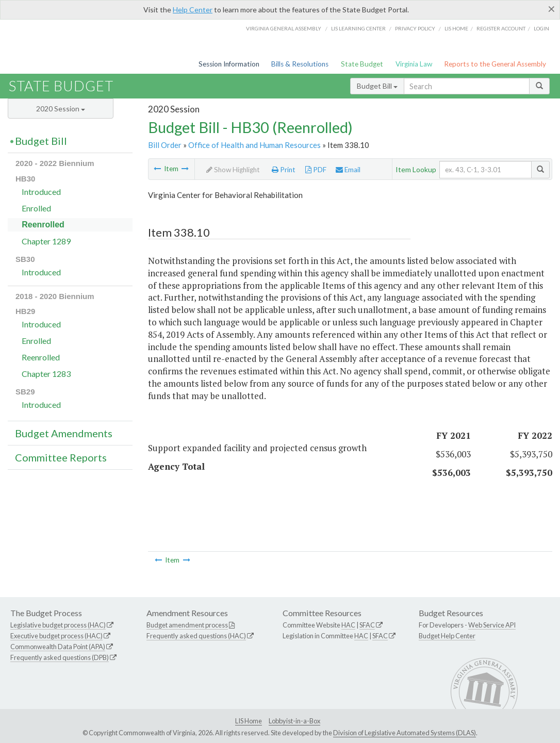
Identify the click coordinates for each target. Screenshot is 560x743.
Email (348, 170)
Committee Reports (61, 457)
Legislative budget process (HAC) (58, 625)
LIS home (456, 28)
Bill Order (165, 145)
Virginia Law (414, 64)
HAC (348, 625)
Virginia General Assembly (284, 28)
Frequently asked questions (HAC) (196, 636)
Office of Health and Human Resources (254, 145)
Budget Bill (377, 86)
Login (541, 28)
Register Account (501, 28)
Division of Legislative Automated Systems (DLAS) (405, 733)
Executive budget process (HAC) (56, 636)
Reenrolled (43, 225)
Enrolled (36, 208)
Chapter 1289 (46, 241)
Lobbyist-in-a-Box (294, 721)
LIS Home (249, 721)
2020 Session (61, 109)
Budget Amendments (64, 433)
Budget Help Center (447, 636)
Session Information (229, 64)
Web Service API (492, 625)
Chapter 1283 (46, 374)
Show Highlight (233, 170)
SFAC (367, 625)
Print (284, 170)
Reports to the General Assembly (495, 64)
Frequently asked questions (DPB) (60, 657)
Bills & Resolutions (300, 64)
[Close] (551, 9)
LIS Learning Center (358, 28)
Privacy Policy (415, 28)
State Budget (362, 64)
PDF (316, 170)
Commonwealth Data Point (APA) (58, 647)
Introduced (41, 192)
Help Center (193, 10)
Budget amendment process (187, 625)
